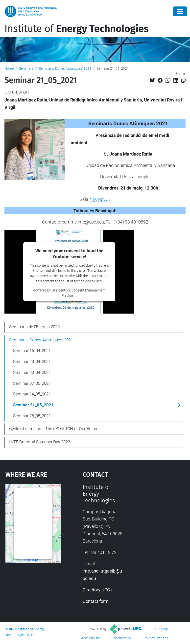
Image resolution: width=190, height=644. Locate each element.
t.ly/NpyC (99, 199)
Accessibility (91, 638)
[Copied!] (183, 80)
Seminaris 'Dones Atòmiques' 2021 (65, 68)
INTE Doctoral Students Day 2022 (40, 442)
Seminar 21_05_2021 (33, 405)
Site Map (162, 629)
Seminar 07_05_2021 (32, 383)
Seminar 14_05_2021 (32, 394)
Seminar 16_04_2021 (32, 351)
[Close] (180, 11)
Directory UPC (96, 590)
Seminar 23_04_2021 (32, 361)
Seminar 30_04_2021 (32, 372)
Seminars (26, 68)
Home (9, 68)
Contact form (96, 601)
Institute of (76, 29)
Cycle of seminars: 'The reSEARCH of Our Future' (54, 429)
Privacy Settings (156, 638)
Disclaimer (121, 638)
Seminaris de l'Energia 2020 (34, 327)
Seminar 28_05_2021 (32, 416)
